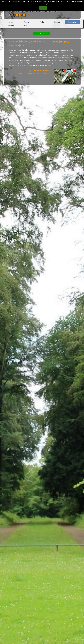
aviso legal (44, 4)
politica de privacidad (27, 4)
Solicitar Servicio (44, 33)
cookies (18, 2)
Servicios (26, 26)
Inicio (11, 22)
